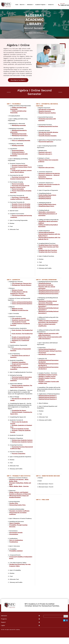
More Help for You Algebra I (18, 80)
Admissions (30, 5)
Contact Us (51, 5)
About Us (22, 5)
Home (17, 5)
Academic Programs (40, 5)
